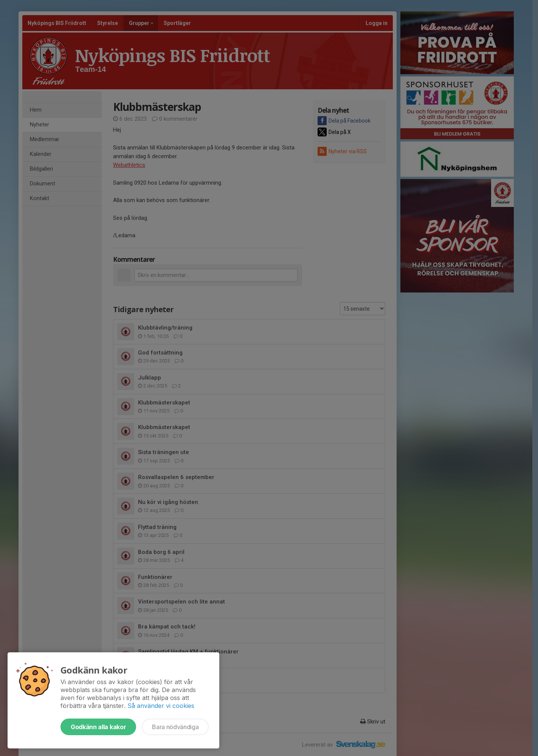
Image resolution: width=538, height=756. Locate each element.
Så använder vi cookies (161, 706)
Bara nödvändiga (175, 727)
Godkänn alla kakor (98, 727)
